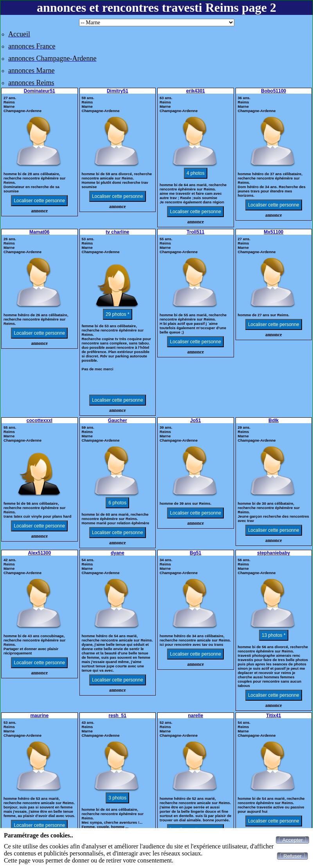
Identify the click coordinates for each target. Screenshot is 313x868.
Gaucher (118, 420)
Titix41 (273, 716)
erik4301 (196, 91)
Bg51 (195, 553)
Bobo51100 (273, 91)
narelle (195, 716)
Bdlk (273, 420)
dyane (118, 553)
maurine (39, 716)
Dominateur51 (40, 91)
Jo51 (195, 420)
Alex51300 (39, 553)
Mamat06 (39, 232)
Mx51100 (273, 232)
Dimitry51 (118, 91)
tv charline (117, 232)
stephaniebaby (273, 553)
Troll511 (195, 232)
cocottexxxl (40, 420)
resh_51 (118, 716)
